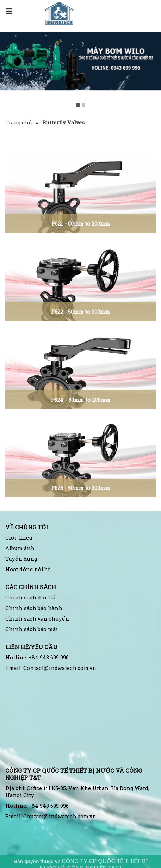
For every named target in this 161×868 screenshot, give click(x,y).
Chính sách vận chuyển (37, 619)
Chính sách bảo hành (34, 608)
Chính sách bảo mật (32, 629)
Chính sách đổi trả (30, 598)
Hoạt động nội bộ (28, 569)
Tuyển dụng (21, 559)
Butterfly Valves (63, 122)
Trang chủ (19, 122)
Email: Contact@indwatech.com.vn (51, 668)
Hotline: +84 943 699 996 (37, 657)
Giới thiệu (19, 538)
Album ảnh (20, 548)
